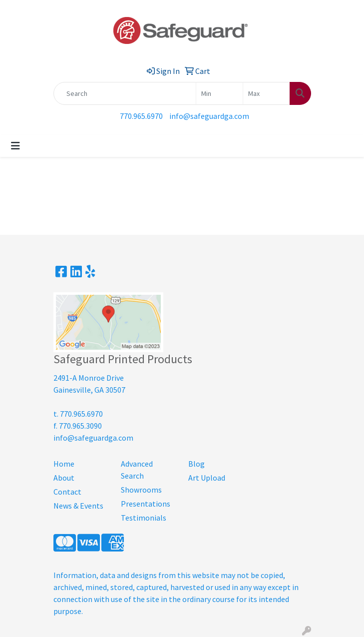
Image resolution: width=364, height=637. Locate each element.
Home (64, 464)
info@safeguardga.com (209, 116)
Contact (67, 492)
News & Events (78, 506)
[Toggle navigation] (15, 146)
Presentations (146, 504)
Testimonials (144, 518)
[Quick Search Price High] (266, 93)
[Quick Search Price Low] (219, 93)
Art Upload (207, 478)
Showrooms (141, 490)
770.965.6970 (141, 116)
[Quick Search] (125, 93)
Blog (196, 464)
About (64, 478)
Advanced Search (137, 470)
